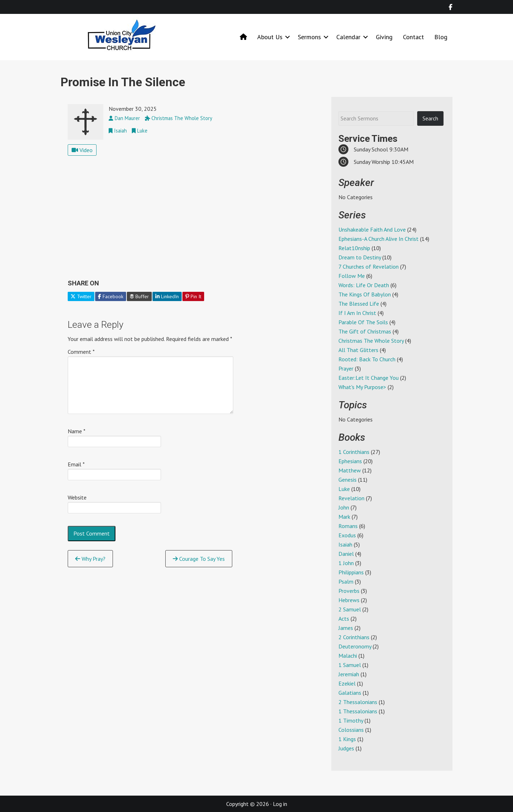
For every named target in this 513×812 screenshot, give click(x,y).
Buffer (139, 296)
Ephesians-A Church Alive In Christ (379, 239)
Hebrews (349, 600)
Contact (413, 37)
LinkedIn (167, 296)
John (344, 507)
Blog (441, 37)
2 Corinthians (354, 637)
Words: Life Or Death (364, 285)
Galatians (350, 693)
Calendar (348, 37)
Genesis (348, 480)
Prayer (346, 368)
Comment (81, 352)
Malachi (348, 656)
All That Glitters (358, 350)
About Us (270, 37)
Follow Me (352, 276)
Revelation (351, 498)
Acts (344, 619)
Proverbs (349, 591)
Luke (344, 489)
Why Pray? (90, 559)
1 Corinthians (354, 452)
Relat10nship (354, 248)
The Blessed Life (359, 304)
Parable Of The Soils (363, 322)
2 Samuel (350, 609)
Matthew (350, 470)
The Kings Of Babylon (365, 294)
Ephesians (350, 461)
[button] (287, 37)
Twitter (81, 296)
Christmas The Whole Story (371, 341)
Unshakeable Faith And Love (372, 229)
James (346, 628)
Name (77, 431)
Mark (344, 517)
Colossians (351, 730)
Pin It (193, 296)
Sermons (309, 37)
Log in (280, 804)
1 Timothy (351, 720)
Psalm (346, 581)
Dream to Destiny (360, 257)
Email (76, 464)
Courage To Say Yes (199, 559)
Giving (384, 37)
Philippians (351, 572)
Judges (346, 748)
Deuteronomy (355, 646)
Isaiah (345, 544)
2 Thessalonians (358, 702)
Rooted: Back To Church (367, 359)
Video (82, 150)
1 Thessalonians (358, 711)
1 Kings (347, 739)
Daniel (346, 554)
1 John (346, 563)
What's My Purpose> (362, 387)
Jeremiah (349, 674)
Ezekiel (347, 683)
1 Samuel (350, 665)
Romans (348, 526)
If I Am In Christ (357, 313)
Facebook (111, 296)
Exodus (347, 535)
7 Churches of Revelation (369, 267)
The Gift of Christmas (365, 331)
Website (77, 497)
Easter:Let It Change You (369, 378)
